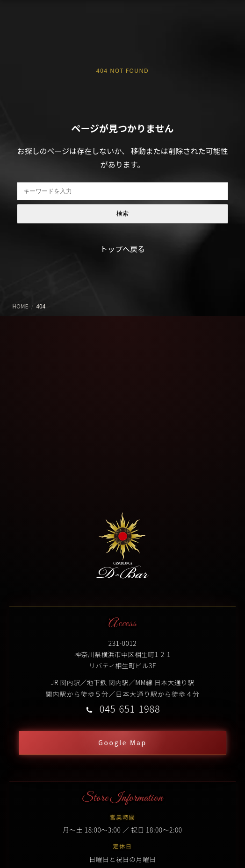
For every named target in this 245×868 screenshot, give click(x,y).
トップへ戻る (122, 249)
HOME (20, 306)
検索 (122, 213)
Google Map (122, 742)
